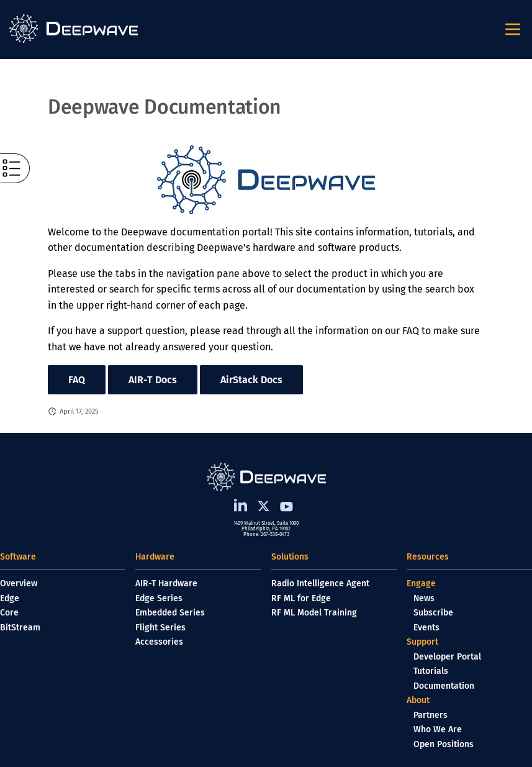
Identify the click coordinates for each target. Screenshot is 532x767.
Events (426, 628)
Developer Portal (447, 657)
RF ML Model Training (314, 613)
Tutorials (431, 671)
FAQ (77, 380)
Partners (431, 715)
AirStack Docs (251, 380)
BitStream (20, 628)
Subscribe (433, 613)
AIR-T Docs (153, 380)
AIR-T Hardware (166, 583)
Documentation (444, 686)
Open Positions (444, 744)
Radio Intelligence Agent (320, 583)
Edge (10, 598)
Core (9, 613)
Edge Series (159, 598)
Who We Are (438, 729)
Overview (19, 583)
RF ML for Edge (301, 598)
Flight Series (160, 628)
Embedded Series (170, 613)
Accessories (159, 642)
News (424, 598)
